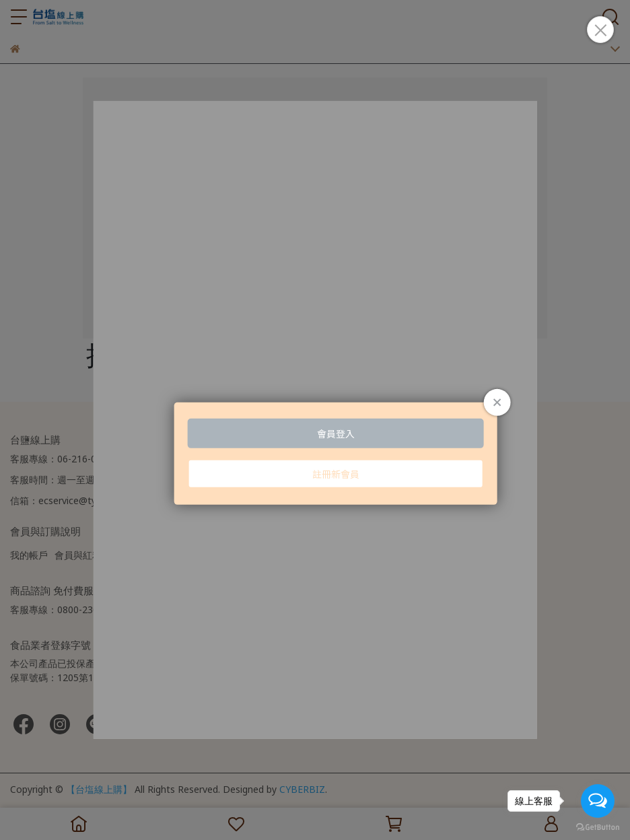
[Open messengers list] (598, 801)
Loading (315, 420)
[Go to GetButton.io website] (598, 827)
